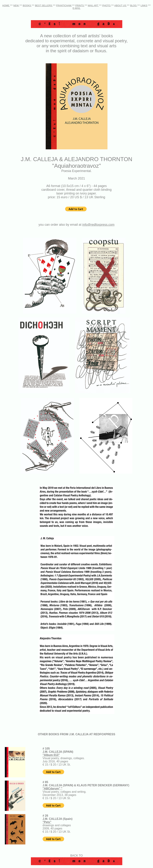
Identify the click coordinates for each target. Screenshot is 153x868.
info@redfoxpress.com (98, 225)
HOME (6, 5)
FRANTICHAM (64, 5)
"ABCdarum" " (53, 789)
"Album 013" (51, 755)
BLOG (134, 5)
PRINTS (80, 5)
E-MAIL (76, 8)
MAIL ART (93, 5)
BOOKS (27, 5)
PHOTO (107, 5)
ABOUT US (121, 5)
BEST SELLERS (44, 5)
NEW (16, 5)
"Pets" (47, 822)
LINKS (144, 5)
